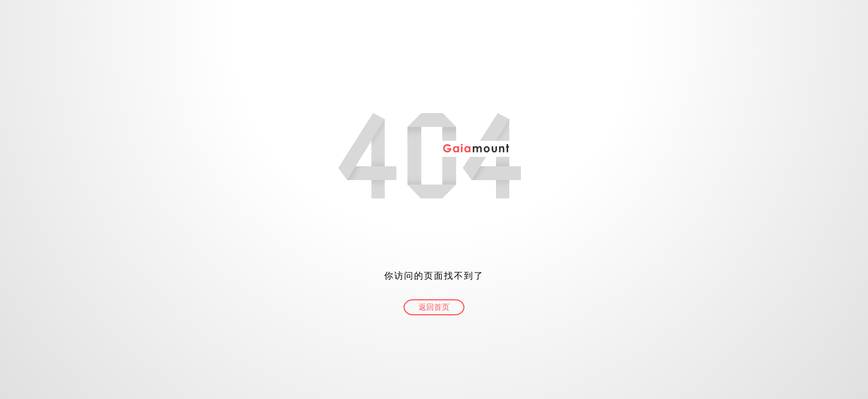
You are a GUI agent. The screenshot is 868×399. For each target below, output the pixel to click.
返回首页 (434, 307)
